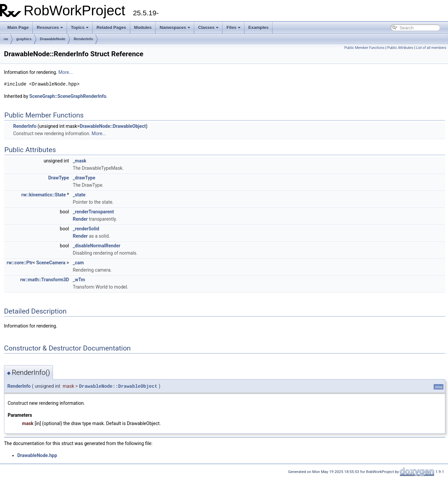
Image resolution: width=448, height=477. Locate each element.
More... (65, 72)
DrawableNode (53, 39)
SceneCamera (51, 263)
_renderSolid (86, 229)
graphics (24, 39)
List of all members (431, 48)
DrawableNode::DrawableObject (113, 126)
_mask (80, 161)
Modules (143, 27)
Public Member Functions (365, 48)
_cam (78, 263)
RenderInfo (83, 39)
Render (80, 219)
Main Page (18, 27)
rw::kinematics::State (44, 195)
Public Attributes (400, 48)
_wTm (79, 280)
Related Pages (111, 27)
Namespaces (175, 27)
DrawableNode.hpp (37, 455)
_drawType (84, 178)
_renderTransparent (93, 212)
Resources (50, 27)
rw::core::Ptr (20, 263)
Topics (80, 27)
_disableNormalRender (97, 246)
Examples (259, 27)
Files (233, 27)
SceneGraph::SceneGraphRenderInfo (68, 96)
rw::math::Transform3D (45, 280)
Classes (208, 27)
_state (79, 195)
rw (6, 39)
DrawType (59, 178)
